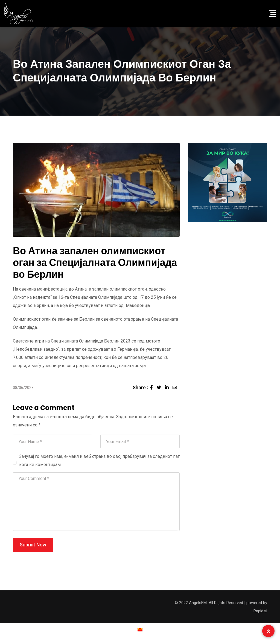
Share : (140, 387)
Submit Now (33, 545)
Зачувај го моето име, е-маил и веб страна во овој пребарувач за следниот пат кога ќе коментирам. (99, 460)
